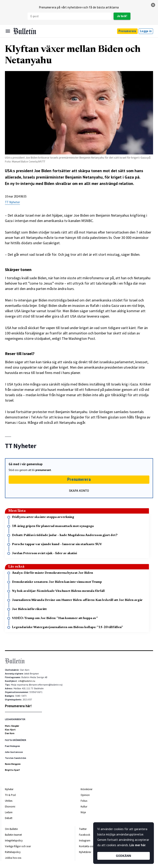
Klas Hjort (10, 730)
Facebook (85, 835)
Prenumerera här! (18, 706)
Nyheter (9, 789)
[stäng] (153, 5)
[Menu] (8, 31)
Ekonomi (10, 807)
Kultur (84, 807)
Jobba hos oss (13, 858)
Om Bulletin (11, 829)
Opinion (85, 795)
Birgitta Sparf (12, 770)
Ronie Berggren (13, 764)
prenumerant (43, 470)
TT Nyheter (12, 202)
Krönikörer (87, 789)
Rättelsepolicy (13, 852)
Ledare (9, 812)
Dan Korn (10, 733)
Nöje (83, 812)
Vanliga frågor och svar (18, 846)
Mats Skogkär (12, 726)
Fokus (84, 801)
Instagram (85, 841)
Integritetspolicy (14, 841)
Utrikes (9, 801)
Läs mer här (137, 845)
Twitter (83, 829)
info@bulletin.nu (27, 681)
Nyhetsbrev (85, 852)
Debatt (9, 818)
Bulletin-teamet (13, 835)
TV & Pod (10, 795)
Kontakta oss (86, 846)
